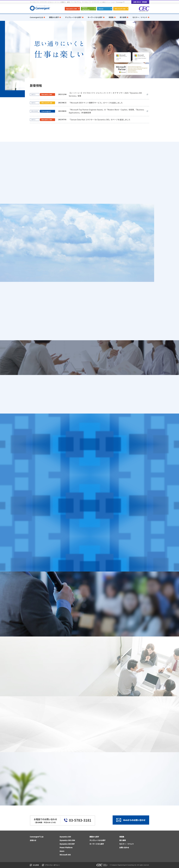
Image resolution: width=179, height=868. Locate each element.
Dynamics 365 (72, 9)
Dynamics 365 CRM (67, 840)
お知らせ (33, 840)
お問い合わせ (124, 847)
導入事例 (123, 840)
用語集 (122, 837)
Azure (101, 9)
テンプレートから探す (98, 840)
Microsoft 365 (120, 9)
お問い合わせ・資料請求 (140, 2)
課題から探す (94, 837)
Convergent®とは (37, 837)
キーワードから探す (97, 844)
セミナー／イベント (127, 844)
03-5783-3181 (80, 820)
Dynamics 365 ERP (67, 844)
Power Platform (86, 9)
